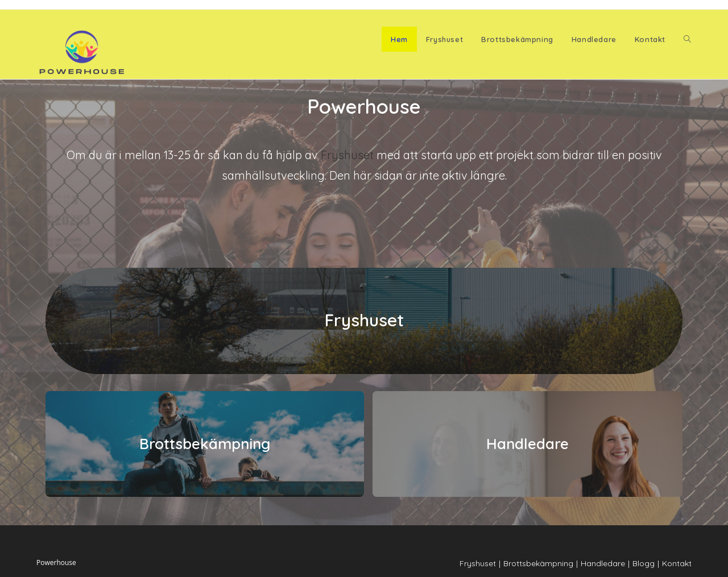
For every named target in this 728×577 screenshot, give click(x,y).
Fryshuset (347, 155)
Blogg (644, 563)
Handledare (528, 444)
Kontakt (677, 563)
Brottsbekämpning (205, 444)
